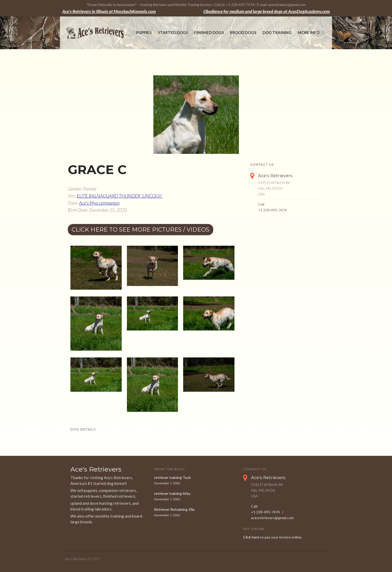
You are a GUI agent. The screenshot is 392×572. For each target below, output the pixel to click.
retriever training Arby (172, 493)
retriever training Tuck (172, 477)
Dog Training (277, 32)
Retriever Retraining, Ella (174, 509)
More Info (309, 32)
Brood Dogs (243, 32)
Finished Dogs (209, 32)
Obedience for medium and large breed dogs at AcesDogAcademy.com (267, 12)
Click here (251, 537)
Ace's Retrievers (275, 176)
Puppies (144, 32)
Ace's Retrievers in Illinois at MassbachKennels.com (109, 12)
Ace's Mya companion (99, 203)
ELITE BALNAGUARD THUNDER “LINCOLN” (120, 196)
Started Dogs (173, 32)
